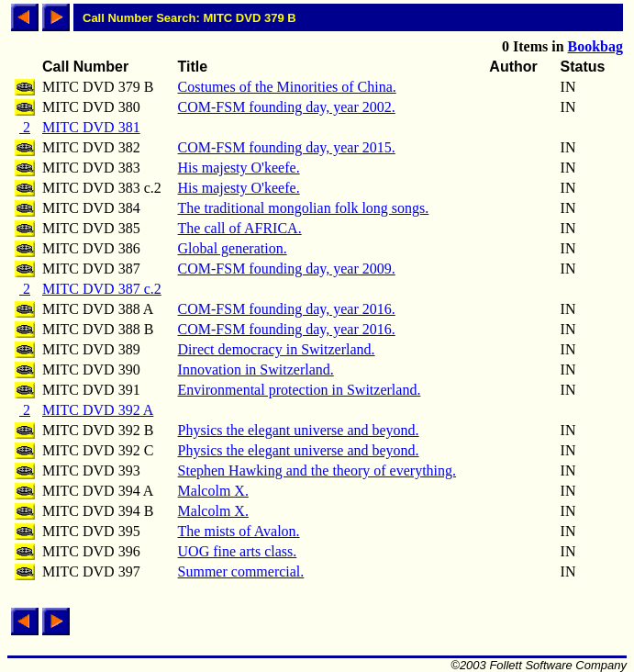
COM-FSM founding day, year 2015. (287, 147)
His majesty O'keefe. (239, 168)
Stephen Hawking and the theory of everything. (317, 470)
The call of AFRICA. (240, 228)
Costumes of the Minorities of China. (287, 87)
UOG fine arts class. (238, 551)
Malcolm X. (213, 491)
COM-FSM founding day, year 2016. (287, 309)
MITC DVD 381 (91, 127)
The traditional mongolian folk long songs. (304, 208)
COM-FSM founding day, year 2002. (287, 107)
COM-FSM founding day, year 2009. (287, 269)
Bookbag (595, 46)
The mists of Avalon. (239, 531)
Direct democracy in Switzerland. (277, 349)
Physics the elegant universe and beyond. (299, 430)
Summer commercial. (241, 571)
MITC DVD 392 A (98, 410)
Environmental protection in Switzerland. (300, 390)
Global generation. (233, 248)
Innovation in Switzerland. (256, 370)
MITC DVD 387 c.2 (102, 289)
